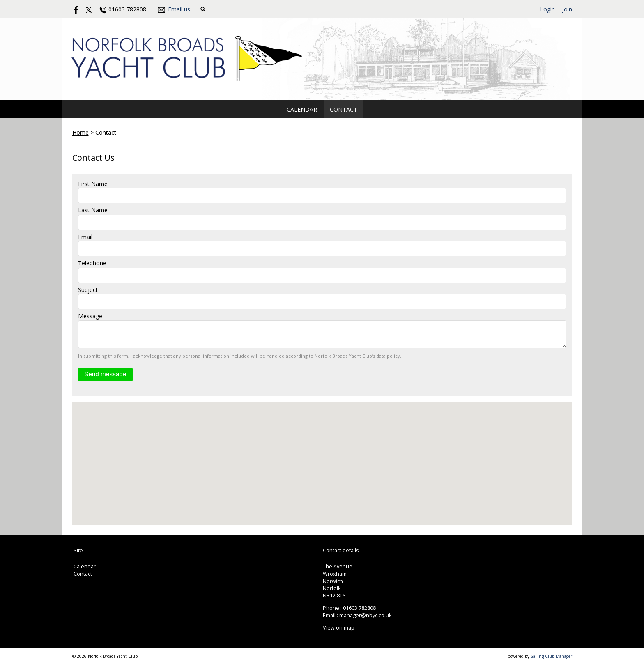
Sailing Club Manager (551, 656)
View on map (339, 628)
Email (85, 237)
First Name (93, 184)
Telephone (92, 263)
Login (547, 9)
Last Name (93, 210)
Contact (344, 109)
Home (80, 132)
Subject (88, 290)
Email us (179, 9)
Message (90, 316)
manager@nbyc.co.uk (365, 615)
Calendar (302, 109)
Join (567, 9)
